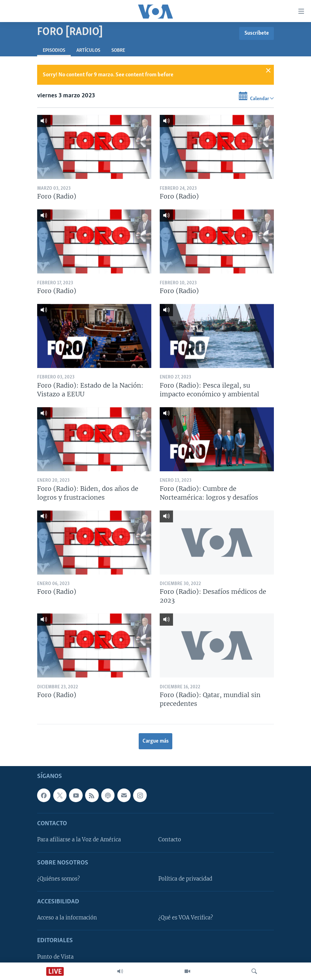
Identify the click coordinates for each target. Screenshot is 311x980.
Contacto (170, 840)
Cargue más (156, 741)
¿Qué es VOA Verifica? (186, 918)
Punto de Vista (55, 957)
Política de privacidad (185, 878)
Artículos (88, 51)
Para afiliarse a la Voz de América (79, 840)
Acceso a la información (67, 918)
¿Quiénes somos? (58, 878)
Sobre (118, 51)
